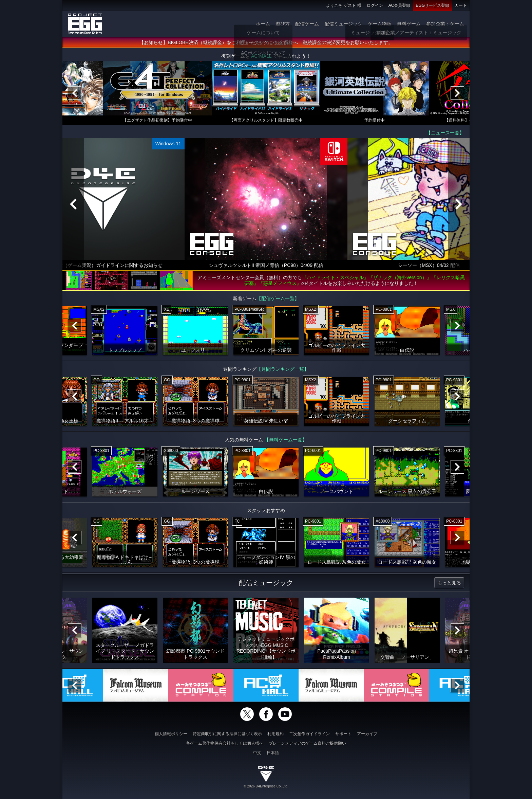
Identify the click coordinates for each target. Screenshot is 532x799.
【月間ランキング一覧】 (283, 369)
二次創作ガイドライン (309, 734)
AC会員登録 (400, 5)
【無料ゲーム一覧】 (286, 440)
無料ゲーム (409, 24)
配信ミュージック (343, 24)
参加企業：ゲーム (445, 24)
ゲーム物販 (380, 24)
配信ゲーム (307, 24)
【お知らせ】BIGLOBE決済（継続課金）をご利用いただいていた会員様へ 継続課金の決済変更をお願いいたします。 (266, 43)
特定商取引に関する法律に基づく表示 (227, 734)
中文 (257, 753)
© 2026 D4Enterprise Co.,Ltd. (266, 786)
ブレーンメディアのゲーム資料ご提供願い (307, 743)
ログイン (375, 5)
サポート (343, 734)
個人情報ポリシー (171, 734)
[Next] (457, 93)
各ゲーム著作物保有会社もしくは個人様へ (225, 743)
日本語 (273, 753)
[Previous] (75, 93)
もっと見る (449, 583)
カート (461, 5)
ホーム (263, 24)
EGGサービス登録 (432, 5)
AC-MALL (261, 56)
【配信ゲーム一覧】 (278, 299)
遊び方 (283, 24)
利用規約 (275, 734)
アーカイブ (367, 734)
